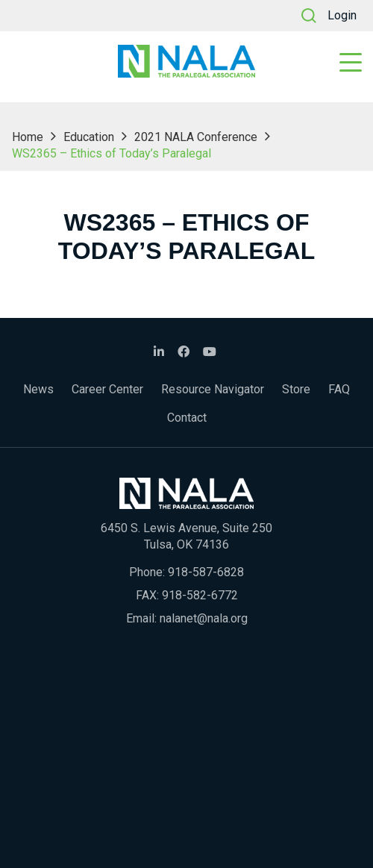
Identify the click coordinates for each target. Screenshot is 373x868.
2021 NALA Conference (196, 137)
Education (89, 137)
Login (342, 15)
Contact (187, 418)
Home (28, 137)
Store (296, 389)
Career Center (107, 389)
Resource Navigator (213, 389)
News (38, 389)
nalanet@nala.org (204, 618)
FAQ (339, 389)
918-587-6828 (206, 572)
